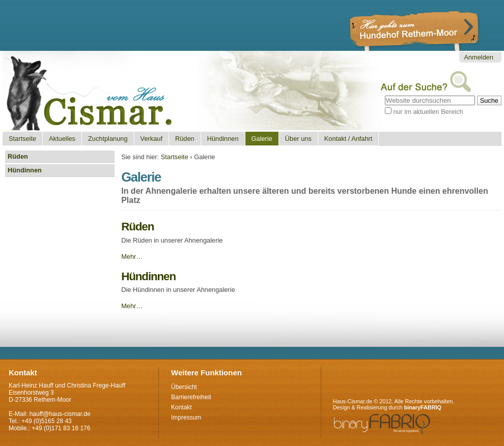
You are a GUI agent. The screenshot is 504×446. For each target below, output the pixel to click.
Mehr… (132, 257)
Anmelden (479, 57)
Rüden (185, 139)
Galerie (262, 139)
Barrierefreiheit (191, 397)
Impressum (186, 418)
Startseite (22, 139)
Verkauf (151, 139)
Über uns (298, 139)
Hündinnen (223, 139)
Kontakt (181, 407)
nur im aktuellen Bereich (428, 112)
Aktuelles (62, 139)
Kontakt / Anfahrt (348, 139)
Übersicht (184, 387)
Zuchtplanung (108, 139)
